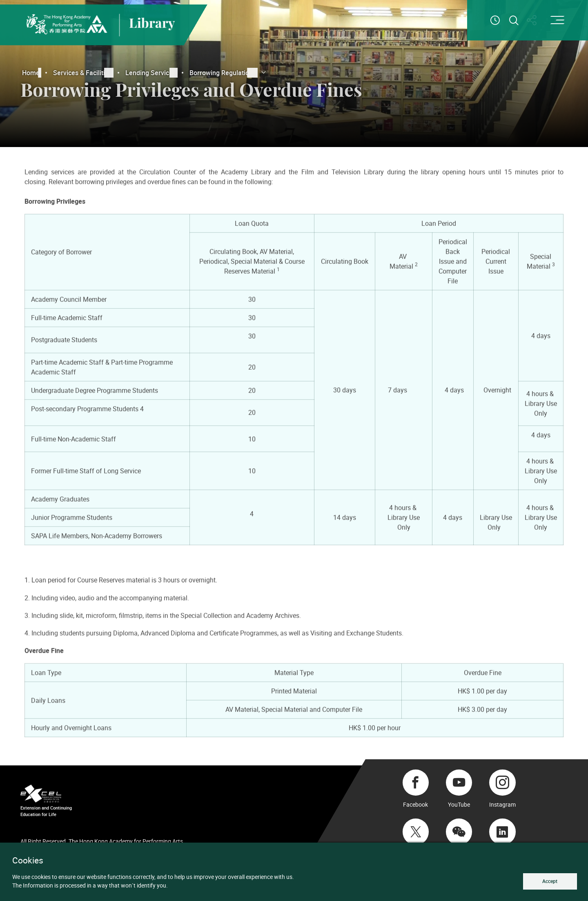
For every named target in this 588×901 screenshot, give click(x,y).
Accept (550, 881)
